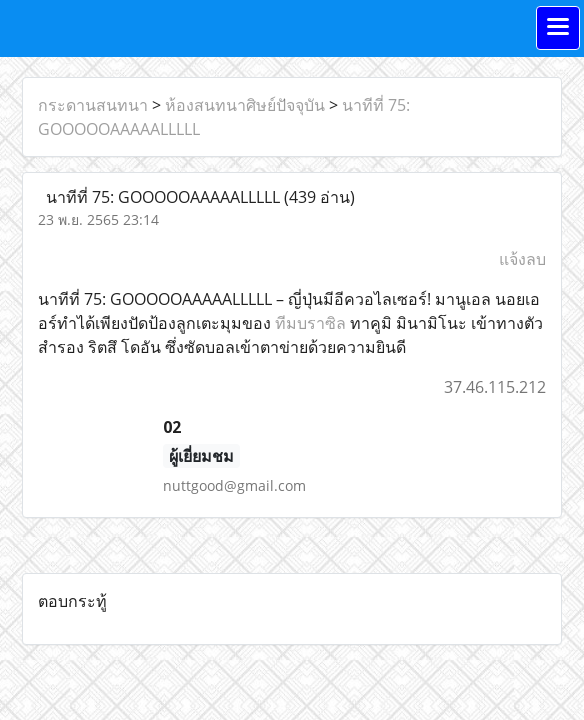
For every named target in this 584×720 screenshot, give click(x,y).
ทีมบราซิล (310, 323)
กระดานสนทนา (93, 105)
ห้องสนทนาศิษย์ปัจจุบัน (245, 105)
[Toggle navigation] (558, 28)
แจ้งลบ (522, 259)
